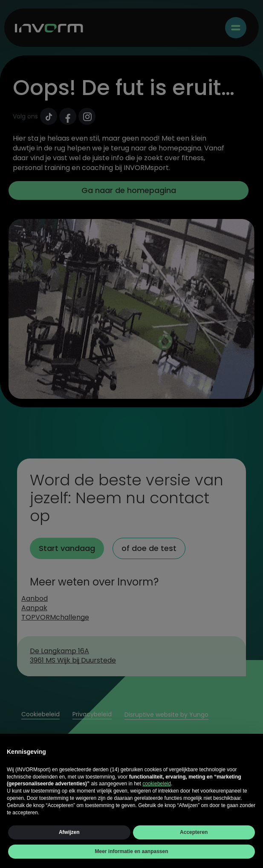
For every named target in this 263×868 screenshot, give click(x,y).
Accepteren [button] (194, 832)
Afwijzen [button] (69, 832)
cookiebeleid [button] (157, 784)
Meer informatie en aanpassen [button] (131, 851)
